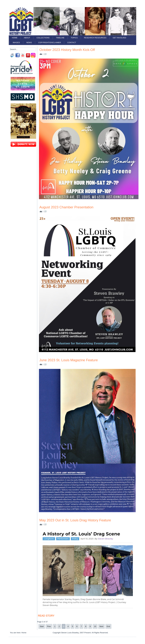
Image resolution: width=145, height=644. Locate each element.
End (108, 626)
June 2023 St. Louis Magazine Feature (69, 360)
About (27, 38)
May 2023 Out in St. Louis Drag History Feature (75, 520)
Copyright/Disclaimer (50, 43)
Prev (49, 626)
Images (16, 43)
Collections (43, 38)
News (29, 43)
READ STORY (46, 616)
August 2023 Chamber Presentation (66, 207)
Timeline (60, 38)
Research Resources (95, 38)
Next (101, 626)
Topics (74, 38)
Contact (72, 43)
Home (15, 38)
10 (95, 626)
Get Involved (119, 38)
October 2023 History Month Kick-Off (67, 50)
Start (42, 626)
